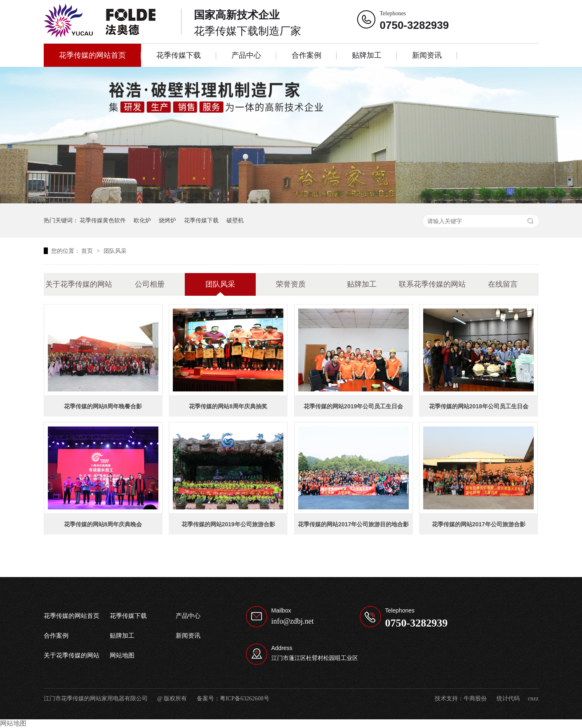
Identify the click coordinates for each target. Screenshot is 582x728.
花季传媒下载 (179, 55)
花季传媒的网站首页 (92, 55)
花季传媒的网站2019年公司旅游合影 (228, 524)
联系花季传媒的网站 (432, 284)
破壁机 (235, 220)
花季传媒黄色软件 (103, 220)
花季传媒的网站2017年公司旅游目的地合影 (353, 524)
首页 (88, 251)
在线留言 (503, 284)
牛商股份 (475, 699)
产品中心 (246, 55)
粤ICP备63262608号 (245, 699)
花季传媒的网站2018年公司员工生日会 (479, 406)
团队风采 (115, 251)
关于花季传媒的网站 (79, 284)
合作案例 (306, 55)
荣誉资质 (291, 284)
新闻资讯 (427, 55)
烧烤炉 (167, 220)
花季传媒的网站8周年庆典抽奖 (228, 406)
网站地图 (122, 655)
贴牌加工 (367, 55)
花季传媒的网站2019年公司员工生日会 (353, 406)
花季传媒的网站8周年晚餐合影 (103, 406)
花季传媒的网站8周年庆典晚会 (103, 524)
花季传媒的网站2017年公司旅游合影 (479, 524)
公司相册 (150, 284)
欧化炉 (142, 220)
